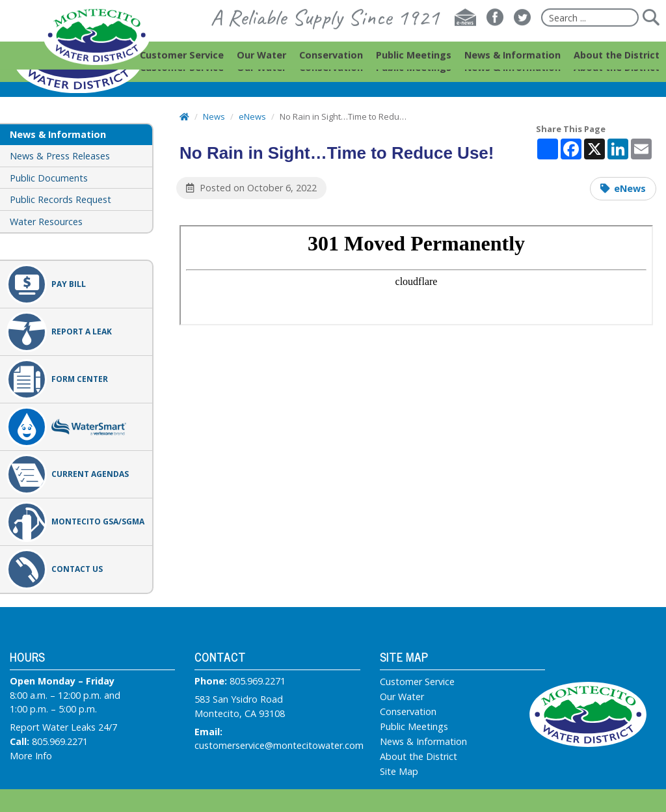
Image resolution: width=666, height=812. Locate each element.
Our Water (402, 697)
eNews (630, 188)
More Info (31, 756)
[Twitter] (522, 30)
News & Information (423, 742)
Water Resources (46, 222)
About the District (419, 757)
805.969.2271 (60, 741)
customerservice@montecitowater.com (279, 745)
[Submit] (650, 30)
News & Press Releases (60, 156)
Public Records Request (60, 199)
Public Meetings (414, 727)
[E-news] (465, 30)
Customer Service (417, 682)
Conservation (408, 712)
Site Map (399, 772)
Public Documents (49, 178)
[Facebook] (495, 30)
